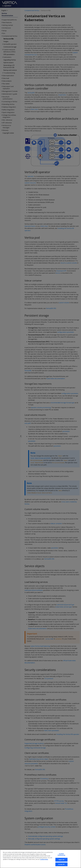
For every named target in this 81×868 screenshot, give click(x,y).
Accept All (61, 866)
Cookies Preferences (61, 856)
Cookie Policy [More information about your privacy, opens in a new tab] (44, 861)
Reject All (61, 861)
